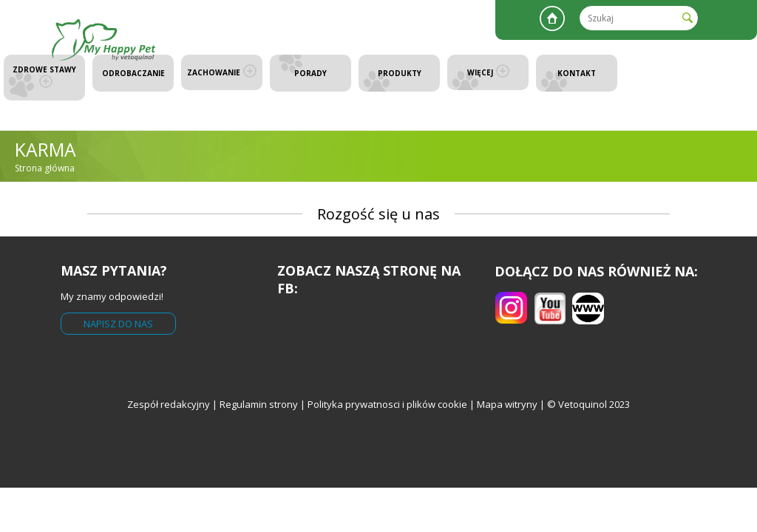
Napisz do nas (118, 324)
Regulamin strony (259, 404)
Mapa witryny (507, 404)
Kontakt (577, 73)
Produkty (400, 73)
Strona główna (552, 18)
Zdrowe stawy (44, 76)
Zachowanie (222, 72)
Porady (310, 73)
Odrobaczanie (133, 73)
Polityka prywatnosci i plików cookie (388, 404)
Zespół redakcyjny (169, 404)
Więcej (488, 72)
